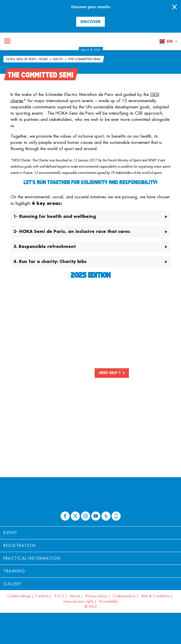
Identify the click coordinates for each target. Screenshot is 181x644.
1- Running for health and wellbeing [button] (55, 216)
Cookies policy (124, 596)
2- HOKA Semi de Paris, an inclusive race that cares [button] (72, 231)
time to (75, 596)
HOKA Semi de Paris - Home (27, 59)
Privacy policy (96, 596)
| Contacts (40, 596)
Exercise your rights (78, 601)
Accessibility (108, 601)
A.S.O (59, 596)
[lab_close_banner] (174, 7)
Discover (90, 21)
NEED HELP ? (110, 373)
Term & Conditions (155, 596)
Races (58, 59)
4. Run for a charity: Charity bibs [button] (50, 261)
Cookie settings (19, 596)
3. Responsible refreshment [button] (44, 246)
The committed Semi (84, 59)
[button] (168, 41)
